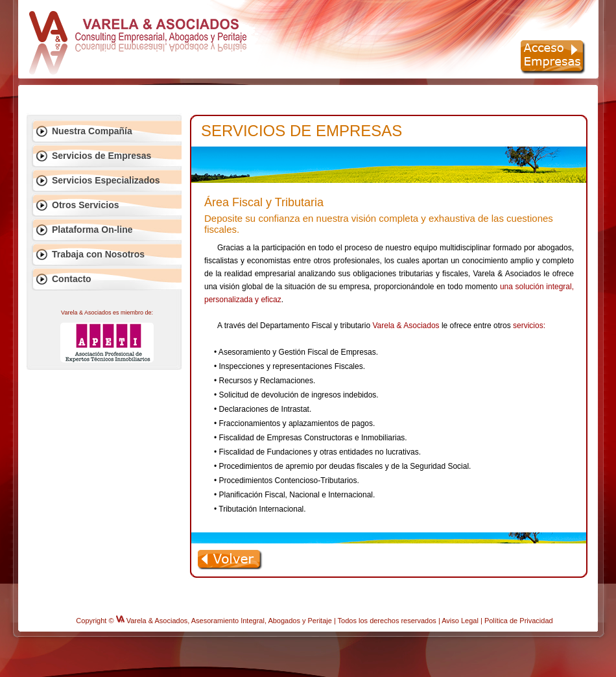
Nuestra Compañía (92, 131)
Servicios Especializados (106, 180)
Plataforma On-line (92, 230)
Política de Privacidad (519, 621)
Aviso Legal (460, 621)
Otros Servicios (86, 205)
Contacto (72, 279)
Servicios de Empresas (101, 156)
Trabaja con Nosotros (98, 254)
